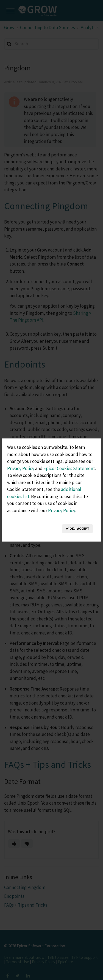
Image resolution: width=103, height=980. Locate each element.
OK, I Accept (77, 528)
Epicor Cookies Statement (69, 468)
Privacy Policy (21, 468)
